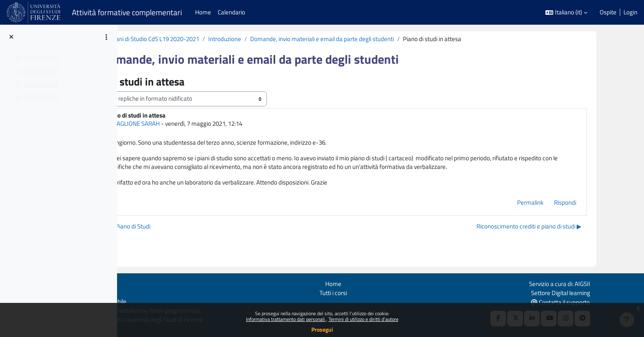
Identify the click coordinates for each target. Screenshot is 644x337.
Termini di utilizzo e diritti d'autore (363, 319)
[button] (566, 13)
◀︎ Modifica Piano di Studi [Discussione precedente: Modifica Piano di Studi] (171, 228)
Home (374, 283)
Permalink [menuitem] (558, 204)
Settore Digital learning (601, 292)
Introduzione (278, 39)
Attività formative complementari (127, 12)
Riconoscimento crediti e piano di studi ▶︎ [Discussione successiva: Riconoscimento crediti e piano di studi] (557, 228)
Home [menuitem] (203, 12)
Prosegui (322, 329)
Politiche (129, 292)
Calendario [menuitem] (231, 12)
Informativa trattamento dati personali (286, 319)
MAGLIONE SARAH (189, 124)
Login (630, 12)
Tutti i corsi (374, 292)
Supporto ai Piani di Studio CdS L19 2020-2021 (193, 39)
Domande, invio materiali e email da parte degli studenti (375, 39)
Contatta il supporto (601, 301)
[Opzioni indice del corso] (106, 37)
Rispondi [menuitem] (593, 204)
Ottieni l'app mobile (142, 301)
